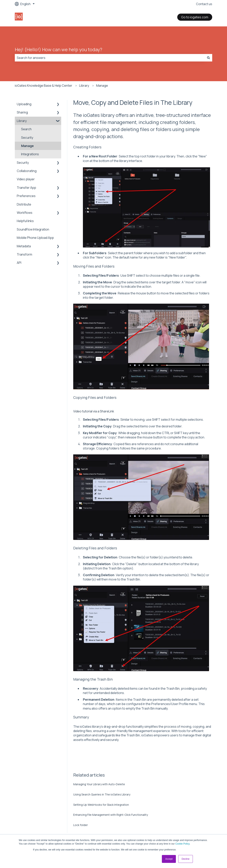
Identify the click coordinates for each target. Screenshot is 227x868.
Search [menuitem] (26, 129)
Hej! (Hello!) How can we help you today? (59, 49)
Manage (102, 86)
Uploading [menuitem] (24, 104)
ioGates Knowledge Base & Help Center (44, 86)
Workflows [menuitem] (25, 213)
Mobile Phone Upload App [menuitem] (35, 238)
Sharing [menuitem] (22, 112)
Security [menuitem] (27, 138)
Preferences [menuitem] (26, 196)
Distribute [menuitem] (24, 204)
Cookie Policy (182, 844)
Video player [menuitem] (26, 179)
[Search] (208, 58)
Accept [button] (169, 859)
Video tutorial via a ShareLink (94, 411)
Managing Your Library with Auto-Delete (99, 784)
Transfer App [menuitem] (26, 188)
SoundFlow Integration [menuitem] (33, 229)
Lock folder (81, 825)
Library (84, 86)
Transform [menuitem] (24, 254)
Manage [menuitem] (27, 146)
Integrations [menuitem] (30, 154)
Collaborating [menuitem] (27, 171)
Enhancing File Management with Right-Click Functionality (111, 815)
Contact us (204, 4)
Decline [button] (186, 859)
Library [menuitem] (22, 121)
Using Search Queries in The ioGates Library (102, 794)
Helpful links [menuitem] (25, 221)
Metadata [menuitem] (24, 246)
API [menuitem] (19, 263)
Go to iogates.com (195, 17)
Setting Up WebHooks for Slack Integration (101, 805)
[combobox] (110, 58)
